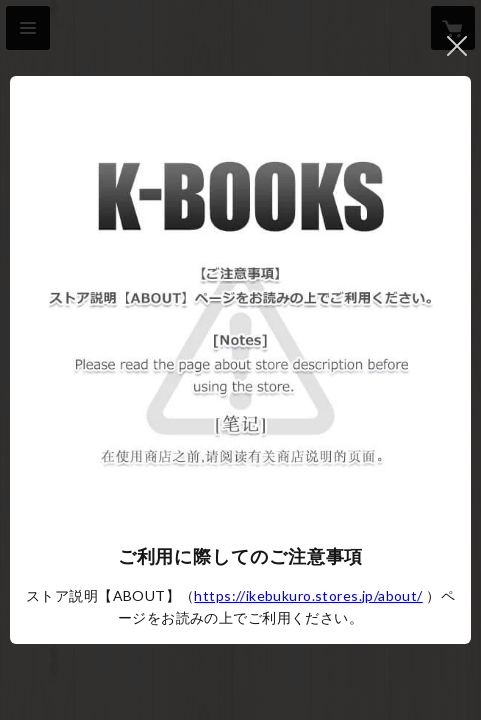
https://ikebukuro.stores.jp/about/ (308, 595)
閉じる (457, 46)
